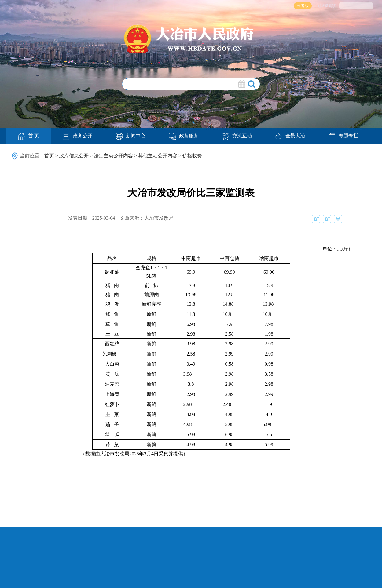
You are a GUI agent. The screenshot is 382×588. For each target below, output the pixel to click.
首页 (49, 156)
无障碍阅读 (326, 6)
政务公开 (77, 136)
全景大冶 (290, 136)
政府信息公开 (74, 156)
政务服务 (184, 136)
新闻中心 (130, 136)
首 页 (28, 136)
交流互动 (237, 136)
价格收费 (192, 156)
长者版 (303, 6)
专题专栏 (343, 136)
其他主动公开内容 (158, 156)
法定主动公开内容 (113, 156)
